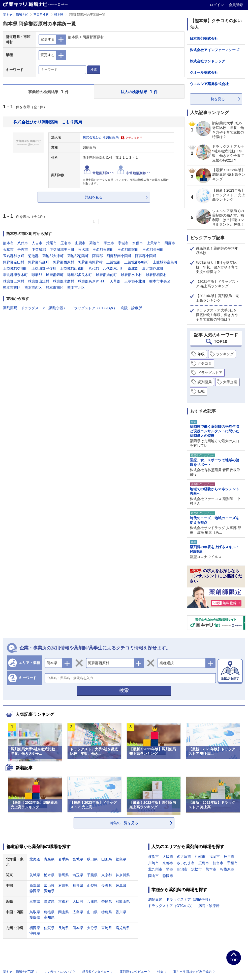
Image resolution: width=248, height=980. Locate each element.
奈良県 (107, 901)
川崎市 (153, 863)
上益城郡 (113, 262)
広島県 (78, 912)
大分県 (92, 928)
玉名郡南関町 (128, 250)
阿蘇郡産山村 (14, 262)
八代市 (23, 243)
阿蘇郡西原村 (64, 262)
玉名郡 (83, 250)
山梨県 (92, 886)
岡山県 (64, 912)
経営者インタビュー (98, 972)
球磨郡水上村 (131, 275)
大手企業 (230, 382)
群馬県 (64, 875)
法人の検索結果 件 (139, 92)
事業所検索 (41, 15)
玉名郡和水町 (14, 256)
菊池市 (95, 243)
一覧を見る (216, 99)
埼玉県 (78, 875)
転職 (201, 391)
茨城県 (35, 875)
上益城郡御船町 (137, 262)
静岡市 (168, 876)
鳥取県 (35, 912)
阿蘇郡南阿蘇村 (90, 262)
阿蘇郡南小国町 (119, 256)
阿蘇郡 (98, 256)
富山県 (49, 886)
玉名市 (66, 243)
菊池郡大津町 (53, 256)
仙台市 (218, 863)
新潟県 (35, 886)
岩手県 (64, 859)
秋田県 (92, 859)
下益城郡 (39, 250)
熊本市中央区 (160, 281)
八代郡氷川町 (113, 268)
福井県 (78, 886)
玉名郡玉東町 (103, 250)
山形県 (107, 859)
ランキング (225, 354)
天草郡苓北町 (135, 281)
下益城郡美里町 (62, 250)
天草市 (8, 250)
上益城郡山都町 (72, 268)
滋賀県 (49, 901)
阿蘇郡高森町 (39, 262)
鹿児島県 (123, 928)
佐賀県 (49, 928)
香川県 (121, 912)
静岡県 (35, 891)
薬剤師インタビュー (135, 972)
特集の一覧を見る (124, 823)
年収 (201, 354)
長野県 (107, 886)
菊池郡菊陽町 (78, 256)
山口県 (92, 912)
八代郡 (94, 268)
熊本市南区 (55, 288)
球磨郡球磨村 (64, 281)
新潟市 (182, 869)
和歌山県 (123, 901)
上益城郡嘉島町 (165, 262)
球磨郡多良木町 (80, 275)
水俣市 (138, 243)
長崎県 (64, 928)
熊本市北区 (76, 288)
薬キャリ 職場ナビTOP (21, 972)
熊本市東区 (12, 288)
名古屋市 (184, 857)
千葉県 (92, 875)
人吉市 (37, 243)
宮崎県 (107, 928)
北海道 (35, 859)
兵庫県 (92, 901)
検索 (94, 70)
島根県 (49, 912)
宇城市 (123, 243)
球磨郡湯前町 (106, 275)
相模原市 (227, 869)
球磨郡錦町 (55, 275)
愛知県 (49, 891)
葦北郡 (133, 268)
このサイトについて (60, 972)
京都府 (64, 901)
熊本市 (8, 243)
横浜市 (153, 857)
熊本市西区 (33, 288)
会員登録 (236, 5)
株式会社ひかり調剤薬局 (101, 137)
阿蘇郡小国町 (146, 256)
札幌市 (200, 857)
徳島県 (107, 912)
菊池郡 (33, 256)
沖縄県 (35, 933)
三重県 (35, 901)
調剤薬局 (10, 308)
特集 (162, 972)
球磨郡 (37, 275)
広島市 (204, 863)
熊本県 (59, 15)
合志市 (23, 250)
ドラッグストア (210, 373)
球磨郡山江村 (39, 281)
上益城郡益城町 (15, 268)
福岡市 (214, 857)
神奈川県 (123, 875)
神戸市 (229, 857)
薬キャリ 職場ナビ (15, 15)
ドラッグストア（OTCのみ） (94, 308)
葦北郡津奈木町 (15, 275)
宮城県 (78, 859)
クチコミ (205, 363)
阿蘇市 (170, 243)
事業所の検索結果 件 (49, 92)
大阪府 (78, 901)
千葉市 (232, 863)
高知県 (49, 917)
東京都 (107, 875)
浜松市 (197, 869)
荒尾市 (51, 243)
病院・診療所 (131, 308)
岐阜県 (121, 886)
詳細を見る (94, 197)
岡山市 (153, 876)
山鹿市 (80, 243)
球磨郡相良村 (156, 275)
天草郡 (115, 281)
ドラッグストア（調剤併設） (44, 308)
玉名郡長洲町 (153, 250)
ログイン (217, 5)
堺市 (170, 869)
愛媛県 (35, 917)
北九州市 (155, 869)
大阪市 (168, 857)
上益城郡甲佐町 (44, 268)
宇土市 (109, 243)
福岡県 (35, 928)
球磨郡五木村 (14, 281)
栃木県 (49, 875)
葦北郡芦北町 (153, 268)
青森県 (49, 859)
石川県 (64, 886)
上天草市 (154, 243)
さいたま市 (186, 863)
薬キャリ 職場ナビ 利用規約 (194, 972)
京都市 (168, 863)
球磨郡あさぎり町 (92, 281)
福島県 (121, 859)
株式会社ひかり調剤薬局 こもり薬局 (48, 122)
